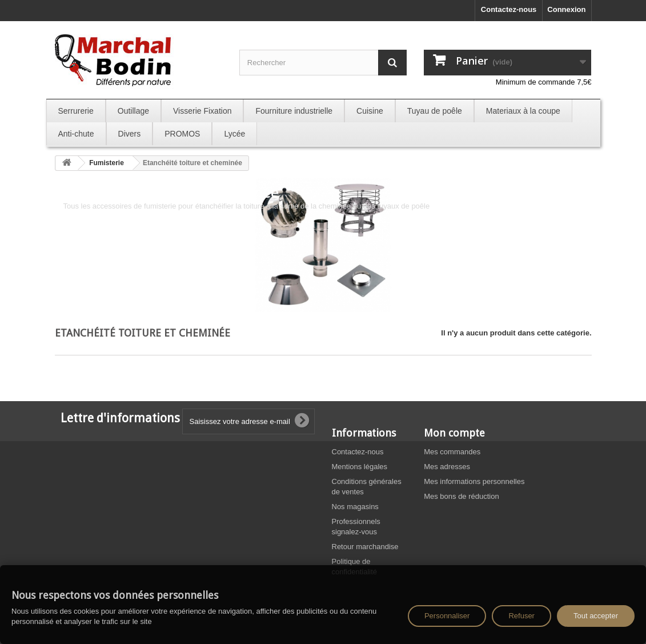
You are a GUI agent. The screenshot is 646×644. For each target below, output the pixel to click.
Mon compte (454, 433)
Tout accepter (596, 616)
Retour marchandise (365, 547)
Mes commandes (452, 452)
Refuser (521, 616)
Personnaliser (447, 616)
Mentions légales (360, 467)
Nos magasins (355, 507)
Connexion (566, 9)
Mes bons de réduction (462, 496)
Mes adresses (447, 467)
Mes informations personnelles (474, 481)
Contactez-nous (509, 9)
